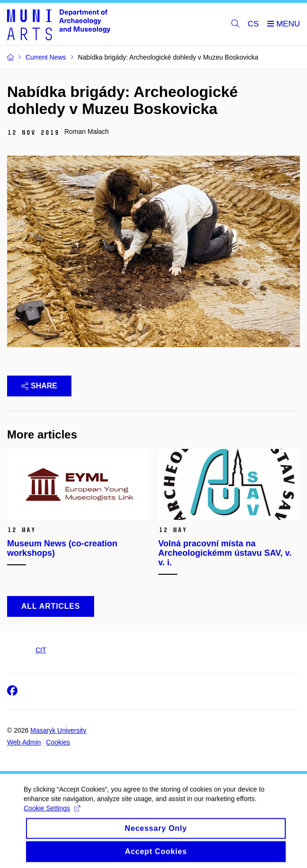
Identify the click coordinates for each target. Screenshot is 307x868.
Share (39, 386)
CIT (41, 650)
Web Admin (24, 742)
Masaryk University (58, 730)
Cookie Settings (52, 813)
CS (254, 24)
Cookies (58, 742)
